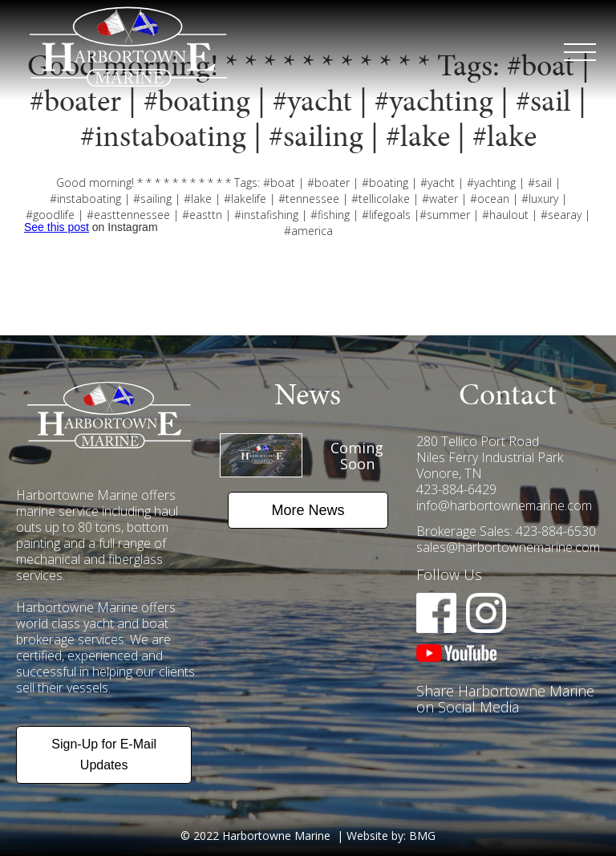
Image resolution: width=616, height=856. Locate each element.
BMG (422, 836)
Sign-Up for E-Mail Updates (104, 755)
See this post (57, 227)
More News (308, 510)
